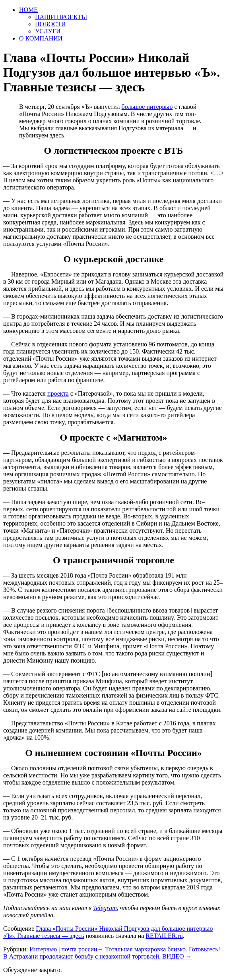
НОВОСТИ (50, 24)
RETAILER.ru (164, 936)
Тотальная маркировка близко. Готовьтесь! (159, 949)
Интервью (43, 949)
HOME (28, 10)
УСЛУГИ (48, 31)
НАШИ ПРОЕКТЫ (61, 17)
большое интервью (147, 107)
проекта (58, 393)
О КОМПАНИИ (41, 38)
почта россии (79, 949)
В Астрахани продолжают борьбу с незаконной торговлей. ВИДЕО (98, 956)
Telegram (105, 908)
